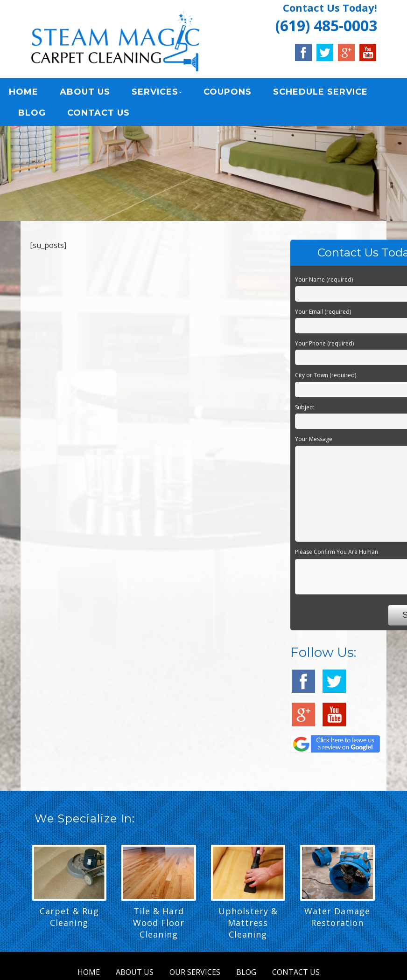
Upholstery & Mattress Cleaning (248, 926)
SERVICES (155, 94)
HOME (24, 94)
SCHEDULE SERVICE (320, 94)
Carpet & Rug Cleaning (69, 920)
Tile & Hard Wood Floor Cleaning (159, 926)
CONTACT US (98, 115)
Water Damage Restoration (337, 920)
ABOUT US (85, 94)
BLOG (32, 115)
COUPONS (228, 94)
